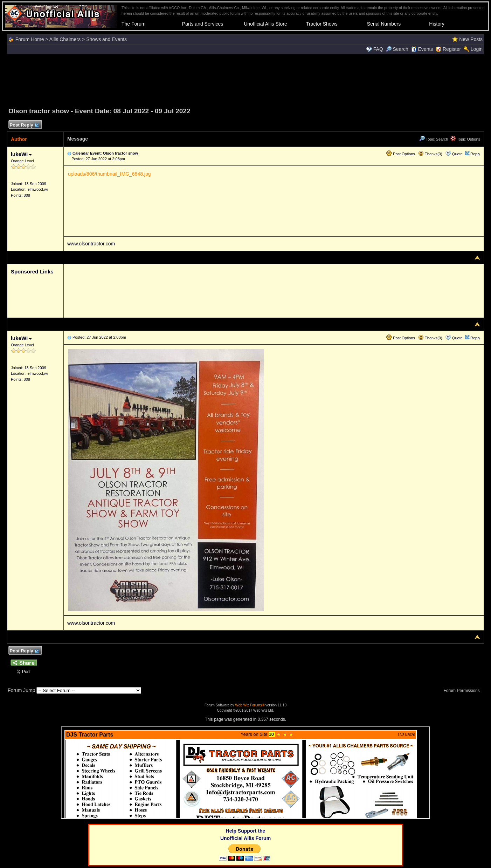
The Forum (133, 24)
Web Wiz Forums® (250, 705)
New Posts (471, 39)
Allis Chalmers (65, 39)
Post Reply (24, 125)
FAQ (378, 49)
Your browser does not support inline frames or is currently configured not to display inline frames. (245, 773)
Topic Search (434, 139)
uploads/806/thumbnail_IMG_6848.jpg (109, 174)
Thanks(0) (430, 154)
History (437, 24)
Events (422, 49)
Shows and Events (106, 39)
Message (78, 139)
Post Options (401, 154)
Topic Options (465, 139)
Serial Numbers (384, 24)
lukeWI (21, 154)
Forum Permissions (463, 691)
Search (397, 49)
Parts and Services (203, 24)
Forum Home (30, 39)
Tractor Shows (322, 24)
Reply (475, 154)
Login (477, 49)
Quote (457, 154)
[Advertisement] (245, 80)
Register (452, 49)
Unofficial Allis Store (265, 24)
